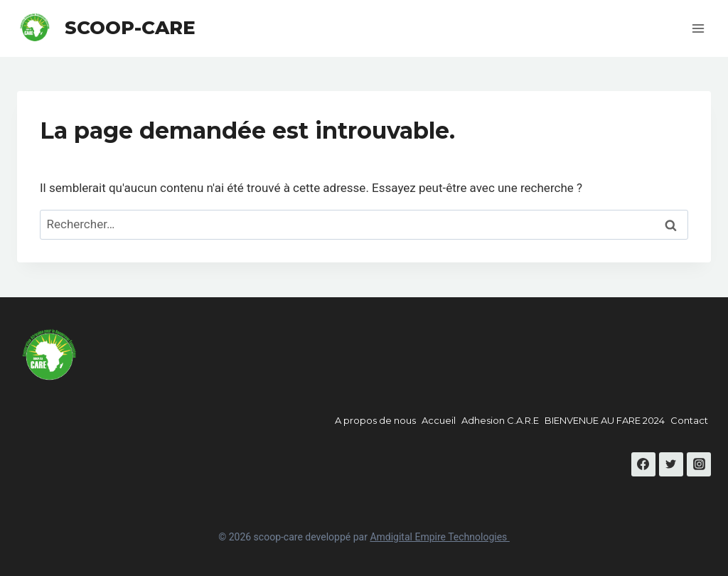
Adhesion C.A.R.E (500, 420)
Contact (689, 420)
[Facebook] (643, 464)
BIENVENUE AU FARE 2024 (605, 420)
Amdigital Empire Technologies (439, 537)
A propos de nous (375, 420)
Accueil (439, 420)
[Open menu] (698, 28)
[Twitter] (671, 464)
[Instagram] (699, 464)
